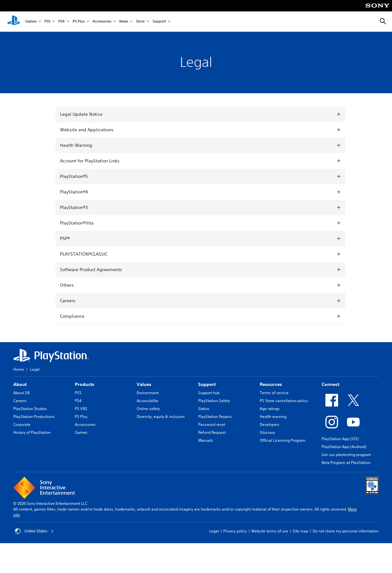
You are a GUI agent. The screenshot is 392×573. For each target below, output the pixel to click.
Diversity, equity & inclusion (161, 417)
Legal (214, 531)
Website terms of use (270, 531)
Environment (148, 393)
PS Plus (79, 22)
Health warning (273, 417)
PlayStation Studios (30, 409)
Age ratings (270, 409)
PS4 (62, 22)
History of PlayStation (32, 432)
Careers (20, 401)
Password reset (212, 424)
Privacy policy (235, 531)
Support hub (209, 393)
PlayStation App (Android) (344, 447)
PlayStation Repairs (215, 417)
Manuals (206, 440)
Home (19, 369)
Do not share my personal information (346, 531)
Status (204, 409)
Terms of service (274, 393)
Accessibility (147, 401)
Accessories (102, 22)
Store (140, 22)
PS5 (47, 22)
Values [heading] (144, 384)
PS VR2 (81, 409)
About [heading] (20, 384)
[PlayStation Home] (14, 22)
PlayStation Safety (214, 401)
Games (31, 22)
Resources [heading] (271, 384)
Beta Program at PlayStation (346, 462)
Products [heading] (85, 384)
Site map (301, 531)
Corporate (22, 424)
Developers (270, 424)
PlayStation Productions (34, 417)
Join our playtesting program (346, 455)
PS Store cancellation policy (284, 401)
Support (159, 22)
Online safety (148, 409)
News (124, 22)
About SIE (22, 393)
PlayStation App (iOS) (340, 439)
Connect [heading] (330, 384)
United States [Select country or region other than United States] (34, 531)
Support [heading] (207, 384)
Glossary (267, 432)
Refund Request (212, 432)
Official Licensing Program (283, 440)
